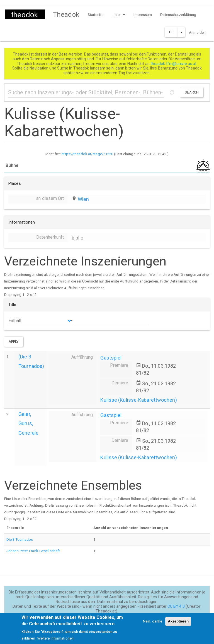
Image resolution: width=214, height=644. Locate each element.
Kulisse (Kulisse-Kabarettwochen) (138, 400)
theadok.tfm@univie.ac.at (174, 64)
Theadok (66, 15)
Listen (119, 15)
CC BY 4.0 (176, 606)
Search (192, 92)
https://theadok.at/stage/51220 (87, 154)
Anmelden (197, 33)
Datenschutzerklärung (178, 15)
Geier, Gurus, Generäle (28, 423)
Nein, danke (153, 624)
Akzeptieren (178, 624)
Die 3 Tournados (20, 539)
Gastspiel (111, 358)
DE (171, 32)
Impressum (143, 15)
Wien (83, 199)
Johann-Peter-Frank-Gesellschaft (33, 551)
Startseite (96, 15)
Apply (14, 342)
